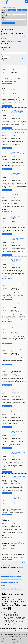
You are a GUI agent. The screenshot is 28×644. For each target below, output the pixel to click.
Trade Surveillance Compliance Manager (16, 498)
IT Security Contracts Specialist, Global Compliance (18, 174)
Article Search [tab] (12, 10)
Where (4, 17)
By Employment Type (6, 47)
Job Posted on (4, 58)
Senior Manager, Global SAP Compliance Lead (17, 239)
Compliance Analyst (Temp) (17, 132)
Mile (2, 51)
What (4, 12)
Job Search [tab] (4, 10)
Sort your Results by (5, 44)
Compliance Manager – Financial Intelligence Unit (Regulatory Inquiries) (17, 112)
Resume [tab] (24, 10)
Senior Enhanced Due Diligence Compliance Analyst (18, 284)
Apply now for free (7, 169)
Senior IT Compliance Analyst (18, 68)
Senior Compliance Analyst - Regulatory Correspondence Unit (18, 327)
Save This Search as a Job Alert (9, 582)
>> (26, 59)
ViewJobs (3, 55)
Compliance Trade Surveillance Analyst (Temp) (17, 153)
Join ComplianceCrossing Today (11, 576)
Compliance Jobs (5, 6)
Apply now (7, 84)
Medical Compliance (7, 8)
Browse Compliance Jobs (15, 6)
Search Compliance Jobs (9, 23)
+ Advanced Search (5, 25)
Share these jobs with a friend (9, 588)
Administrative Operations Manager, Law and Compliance (17, 261)
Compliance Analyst (16, 195)
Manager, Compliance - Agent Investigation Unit (18, 453)
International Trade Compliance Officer (15, 520)
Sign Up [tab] (19, 10)
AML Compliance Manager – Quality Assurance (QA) (17, 349)
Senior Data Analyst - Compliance (16, 217)
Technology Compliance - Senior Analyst (17, 432)
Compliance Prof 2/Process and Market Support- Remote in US (18, 305)
